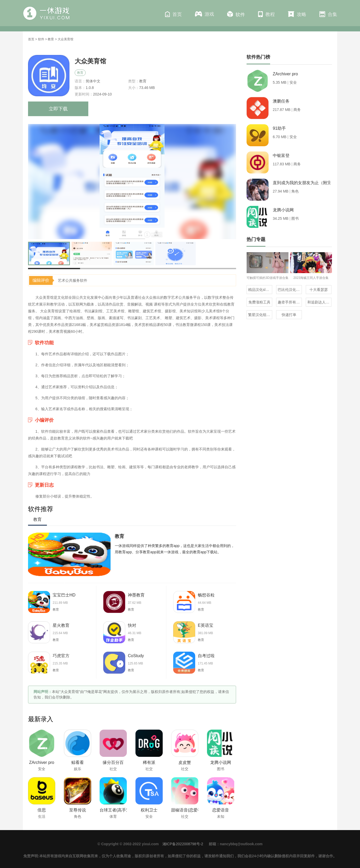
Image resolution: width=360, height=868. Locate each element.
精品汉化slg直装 (260, 290)
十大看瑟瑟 (319, 290)
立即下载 (58, 109)
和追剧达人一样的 (319, 302)
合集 (328, 14)
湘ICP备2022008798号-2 (183, 844)
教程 (266, 14)
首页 (173, 14)
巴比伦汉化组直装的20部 (290, 290)
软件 (236, 14)
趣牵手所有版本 (290, 302)
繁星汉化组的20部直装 (260, 315)
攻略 (297, 14)
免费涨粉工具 (259, 302)
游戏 (204, 14)
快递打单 (289, 315)
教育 (51, 39)
